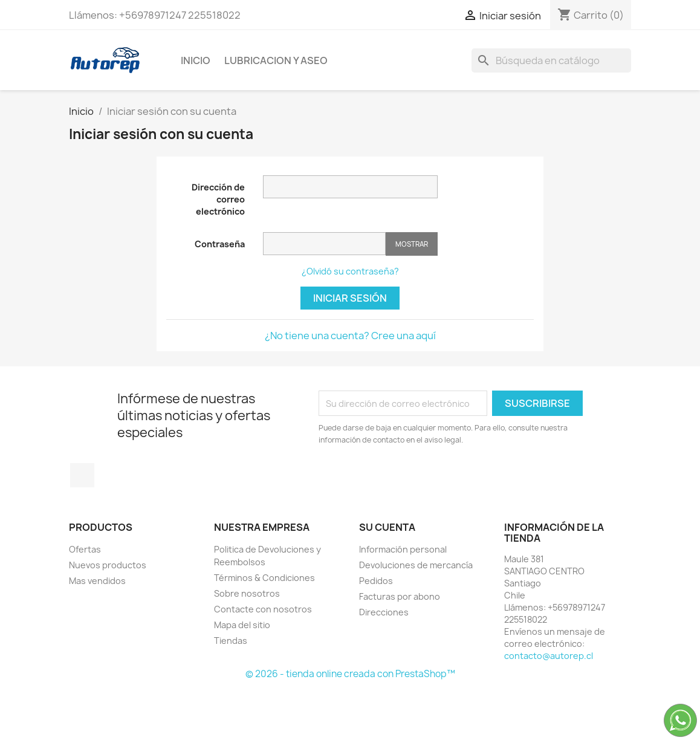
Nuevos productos (108, 565)
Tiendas (231, 641)
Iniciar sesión (350, 298)
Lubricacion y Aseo (276, 60)
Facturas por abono (400, 596)
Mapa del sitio (242, 625)
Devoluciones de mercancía (416, 565)
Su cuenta (387, 527)
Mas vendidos (97, 581)
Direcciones (384, 612)
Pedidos (376, 581)
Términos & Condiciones (264, 578)
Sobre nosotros (247, 593)
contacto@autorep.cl (549, 656)
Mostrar (412, 244)
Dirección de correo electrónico (218, 199)
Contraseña (220, 244)
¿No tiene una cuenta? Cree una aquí (350, 336)
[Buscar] (551, 60)
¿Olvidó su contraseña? (350, 271)
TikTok (82, 475)
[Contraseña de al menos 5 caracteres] (324, 244)
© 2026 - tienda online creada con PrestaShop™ (350, 674)
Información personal (403, 549)
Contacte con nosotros (263, 609)
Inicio (196, 60)
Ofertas (85, 549)
